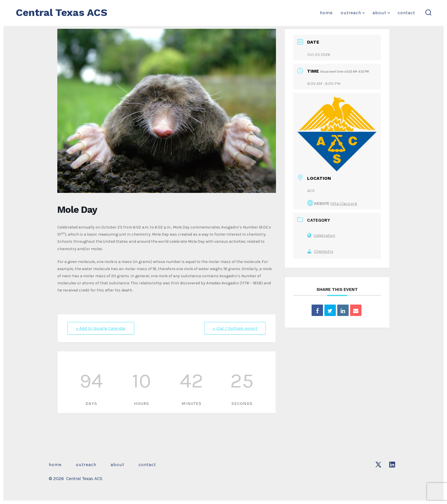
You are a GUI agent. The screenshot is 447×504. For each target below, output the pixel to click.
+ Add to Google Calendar (101, 328)
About (381, 13)
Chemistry (320, 251)
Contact (406, 13)
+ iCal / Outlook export (235, 328)
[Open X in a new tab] (378, 465)
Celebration (321, 235)
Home (326, 13)
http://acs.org (344, 204)
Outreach (353, 13)
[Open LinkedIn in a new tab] (392, 465)
